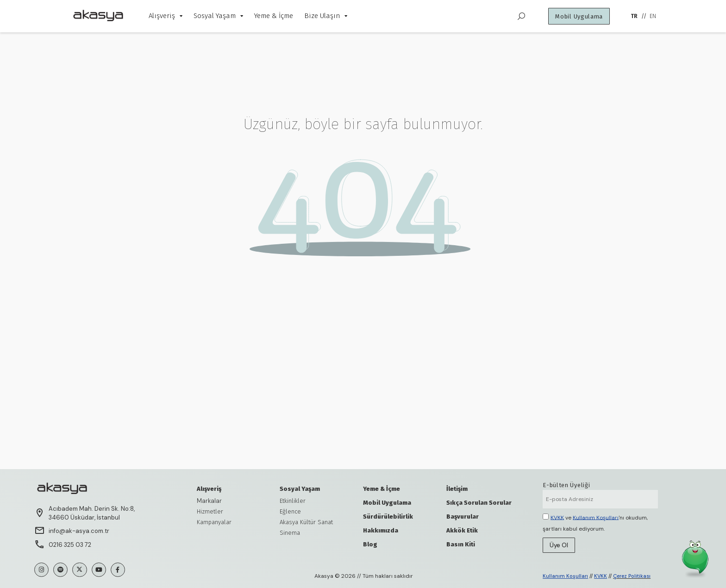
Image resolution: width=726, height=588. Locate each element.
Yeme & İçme (382, 489)
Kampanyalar (214, 522)
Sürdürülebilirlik (388, 517)
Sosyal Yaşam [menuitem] (218, 16)
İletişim (457, 489)
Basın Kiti (461, 544)
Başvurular (463, 517)
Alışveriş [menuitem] (166, 16)
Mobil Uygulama (387, 503)
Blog (370, 544)
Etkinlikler (293, 501)
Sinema (290, 533)
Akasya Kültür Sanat (306, 522)
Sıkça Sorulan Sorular (479, 503)
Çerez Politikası (632, 576)
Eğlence (290, 511)
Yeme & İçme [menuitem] (274, 16)
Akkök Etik (462, 530)
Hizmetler (210, 511)
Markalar (209, 501)
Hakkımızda (381, 530)
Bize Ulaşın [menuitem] (326, 16)
